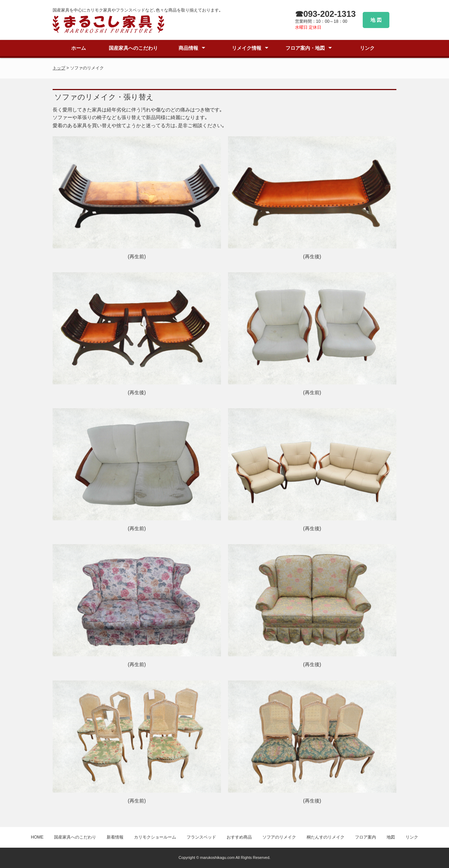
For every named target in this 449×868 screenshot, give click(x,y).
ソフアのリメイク (279, 837)
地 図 (376, 20)
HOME (37, 837)
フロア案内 (366, 837)
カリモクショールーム (155, 837)
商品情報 (188, 48)
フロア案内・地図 (305, 48)
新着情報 (115, 837)
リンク (367, 48)
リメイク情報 (247, 48)
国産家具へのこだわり (133, 48)
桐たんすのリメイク (326, 837)
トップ (59, 68)
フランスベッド (201, 837)
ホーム (79, 48)
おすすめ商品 (239, 837)
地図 (391, 837)
